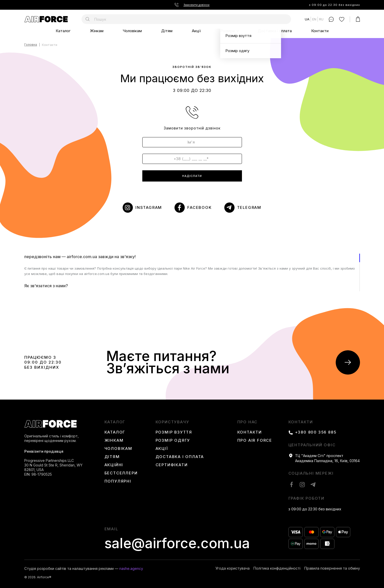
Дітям (167, 31)
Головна (31, 45)
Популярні (118, 481)
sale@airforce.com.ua (177, 543)
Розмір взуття (174, 432)
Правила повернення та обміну (332, 568)
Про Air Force (255, 440)
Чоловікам (132, 31)
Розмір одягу (173, 440)
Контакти (320, 31)
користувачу (172, 422)
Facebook (199, 207)
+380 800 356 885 (316, 432)
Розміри (228, 31)
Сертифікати (172, 465)
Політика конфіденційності (277, 568)
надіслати (192, 176)
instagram (149, 207)
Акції (196, 31)
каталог (115, 422)
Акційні (114, 465)
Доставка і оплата (275, 31)
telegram (249, 207)
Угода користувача (232, 568)
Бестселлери (121, 473)
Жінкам (97, 31)
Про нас (248, 422)
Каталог (63, 31)
